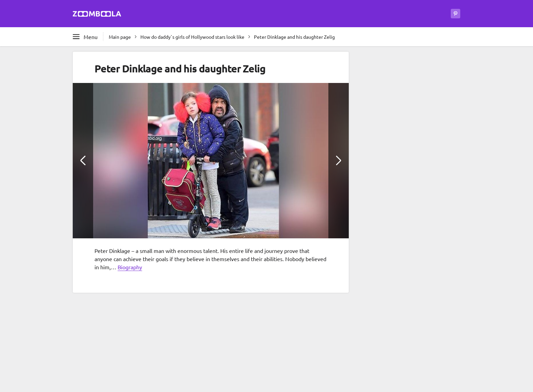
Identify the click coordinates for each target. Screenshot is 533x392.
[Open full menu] (85, 37)
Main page (120, 37)
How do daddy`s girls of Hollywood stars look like (192, 37)
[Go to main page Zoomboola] (97, 15)
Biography (130, 267)
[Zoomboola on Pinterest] (455, 14)
